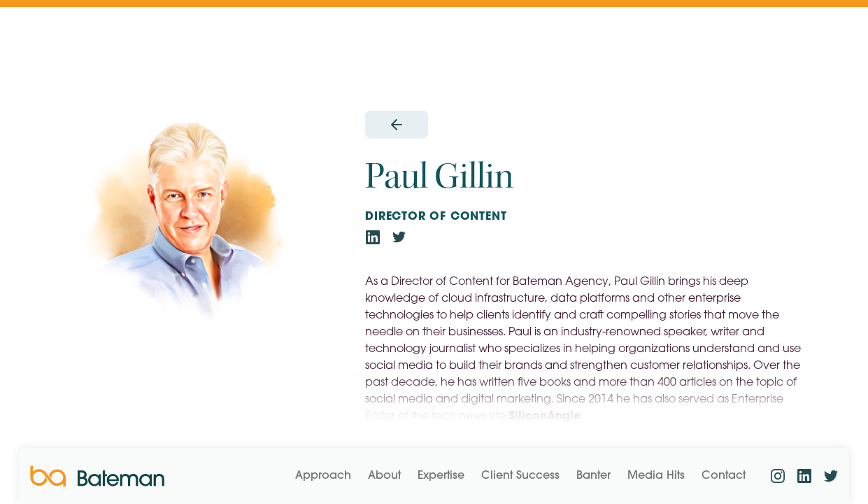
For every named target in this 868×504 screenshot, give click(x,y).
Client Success (520, 476)
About (384, 476)
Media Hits (656, 476)
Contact (724, 476)
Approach (323, 476)
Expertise (441, 476)
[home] (97, 476)
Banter (593, 476)
